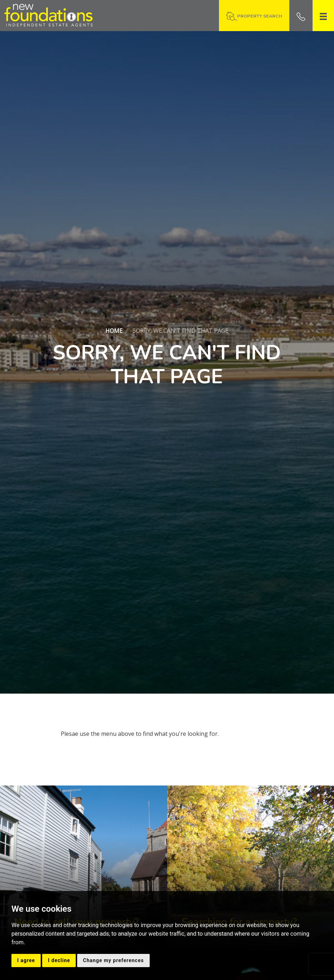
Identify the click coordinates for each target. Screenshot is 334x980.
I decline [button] (59, 960)
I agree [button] (26, 960)
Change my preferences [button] (113, 960)
